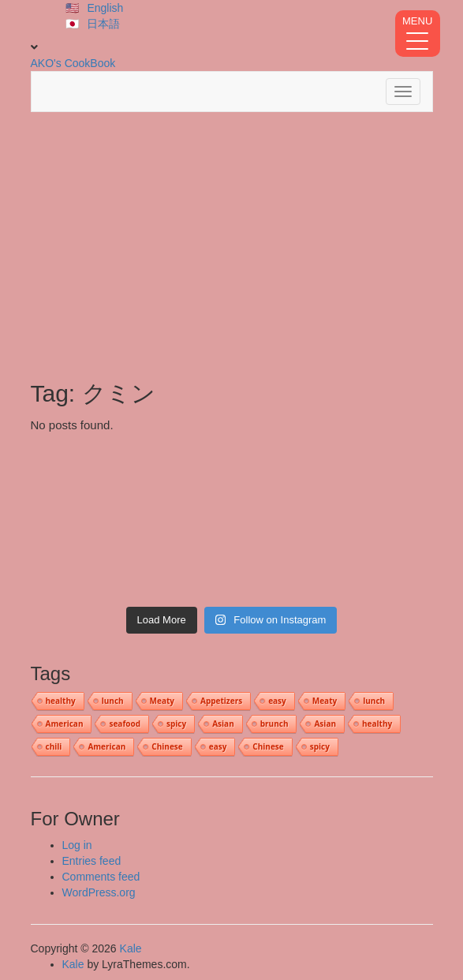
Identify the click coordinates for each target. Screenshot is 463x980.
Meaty (162, 701)
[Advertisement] (232, 246)
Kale (131, 948)
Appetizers (221, 701)
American (65, 724)
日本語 (103, 24)
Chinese (167, 746)
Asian (223, 724)
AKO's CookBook (73, 63)
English (105, 8)
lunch (113, 701)
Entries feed (92, 861)
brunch (274, 724)
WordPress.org (99, 892)
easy (277, 701)
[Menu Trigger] (418, 34)
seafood (125, 724)
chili (54, 746)
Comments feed (101, 877)
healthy (61, 701)
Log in (77, 845)
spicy (176, 724)
